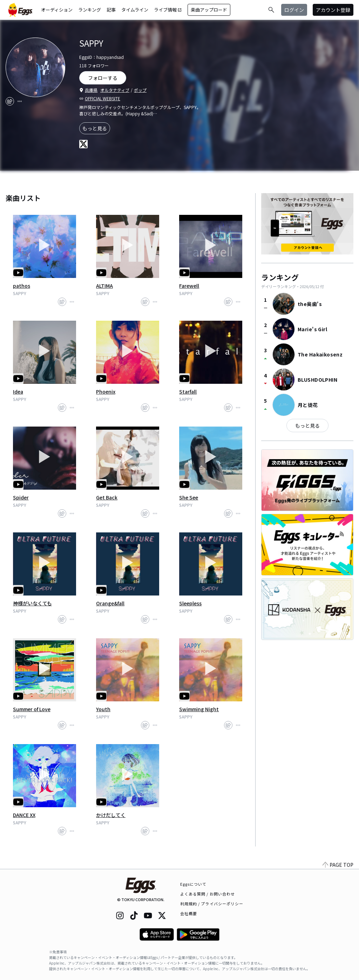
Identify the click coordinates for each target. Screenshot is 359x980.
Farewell (189, 286)
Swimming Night (199, 709)
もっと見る (95, 128)
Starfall (188, 392)
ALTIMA (104, 286)
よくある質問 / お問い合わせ (208, 894)
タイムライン (135, 10)
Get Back (107, 497)
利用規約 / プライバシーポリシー (212, 904)
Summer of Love (32, 709)
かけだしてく (111, 815)
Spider (21, 497)
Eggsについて (194, 884)
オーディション (57, 10)
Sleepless (190, 603)
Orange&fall (110, 603)
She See (189, 497)
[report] (20, 101)
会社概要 (189, 913)
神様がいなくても (32, 603)
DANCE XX (24, 815)
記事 (111, 10)
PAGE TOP (338, 865)
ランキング (90, 10)
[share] (10, 101)
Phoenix (106, 392)
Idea (18, 392)
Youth (103, 709)
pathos (22, 286)
